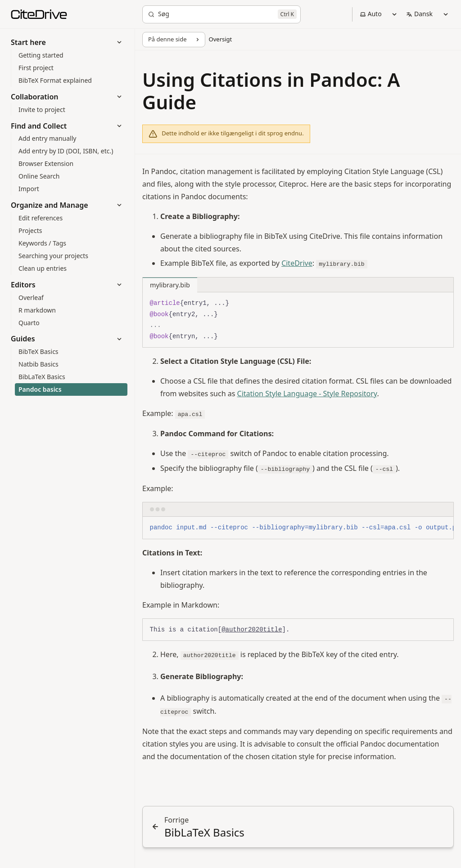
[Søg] (221, 14)
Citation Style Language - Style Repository (307, 394)
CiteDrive (297, 263)
